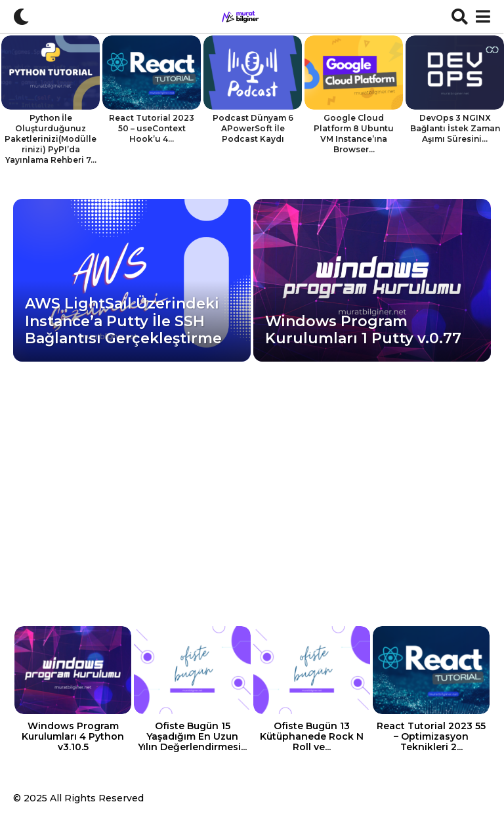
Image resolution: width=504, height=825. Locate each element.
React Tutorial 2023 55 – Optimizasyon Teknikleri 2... (431, 736)
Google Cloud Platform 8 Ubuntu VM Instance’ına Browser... (354, 134)
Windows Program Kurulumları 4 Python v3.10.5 (73, 736)
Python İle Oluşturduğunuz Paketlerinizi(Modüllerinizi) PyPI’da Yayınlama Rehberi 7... (51, 139)
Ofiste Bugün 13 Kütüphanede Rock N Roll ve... (312, 736)
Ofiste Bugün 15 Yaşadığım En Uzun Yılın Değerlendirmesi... (192, 736)
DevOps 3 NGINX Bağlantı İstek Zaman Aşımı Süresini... (455, 128)
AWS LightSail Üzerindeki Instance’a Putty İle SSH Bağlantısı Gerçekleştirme (123, 321)
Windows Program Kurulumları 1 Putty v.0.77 (363, 330)
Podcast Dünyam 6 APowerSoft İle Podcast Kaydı (253, 128)
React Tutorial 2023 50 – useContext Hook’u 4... (152, 128)
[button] (21, 16)
